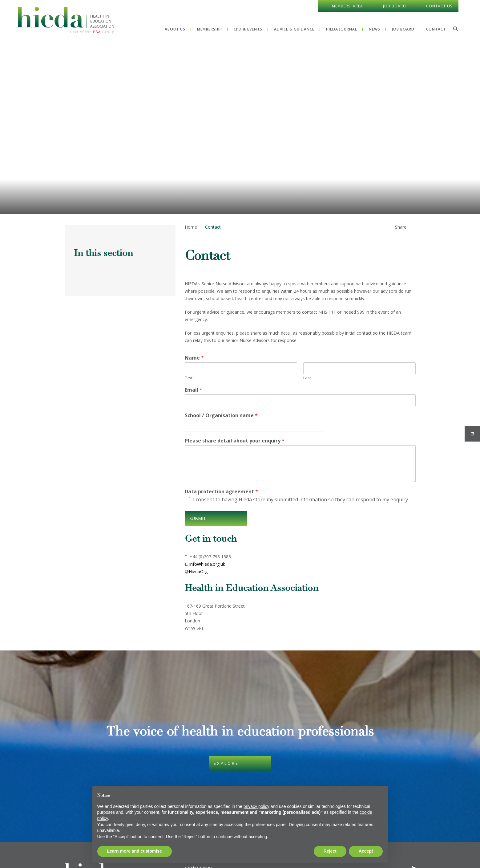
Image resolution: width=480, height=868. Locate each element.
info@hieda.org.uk (207, 564)
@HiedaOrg (196, 571)
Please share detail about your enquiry (235, 441)
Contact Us (439, 6)
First (189, 378)
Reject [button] (330, 851)
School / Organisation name (221, 416)
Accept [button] (366, 851)
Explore (226, 763)
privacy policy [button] (256, 806)
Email (194, 390)
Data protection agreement (221, 492)
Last (307, 378)
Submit (198, 518)
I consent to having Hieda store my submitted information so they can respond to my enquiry (301, 499)
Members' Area (347, 6)
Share (401, 227)
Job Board (395, 6)
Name (194, 358)
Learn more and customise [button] (135, 851)
